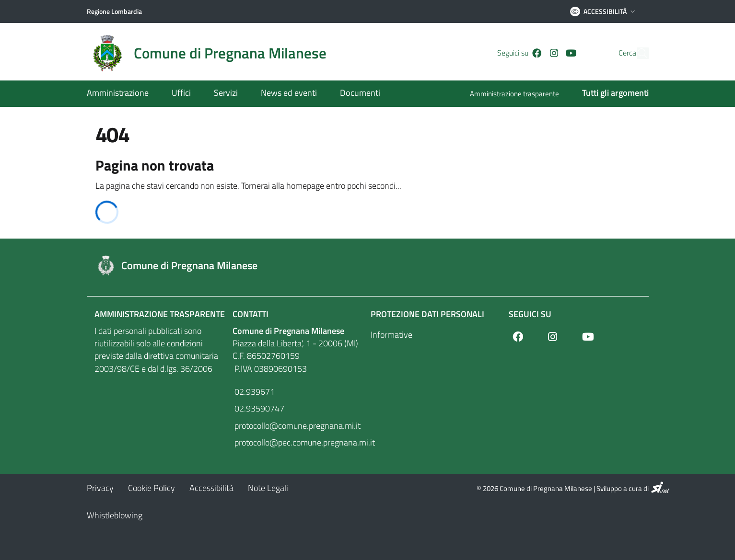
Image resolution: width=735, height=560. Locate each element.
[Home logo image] (212, 53)
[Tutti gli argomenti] (610, 94)
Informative (391, 335)
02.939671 (254, 392)
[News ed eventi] (289, 94)
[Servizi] (226, 94)
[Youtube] (555, 53)
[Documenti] (354, 94)
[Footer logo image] (368, 265)
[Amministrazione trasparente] (520, 95)
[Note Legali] (268, 488)
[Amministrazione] (123, 94)
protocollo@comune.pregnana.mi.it (297, 426)
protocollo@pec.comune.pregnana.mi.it (299, 442)
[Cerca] (637, 53)
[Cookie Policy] (152, 488)
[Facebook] (521, 53)
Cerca (609, 53)
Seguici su (530, 314)
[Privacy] (100, 488)
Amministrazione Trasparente (160, 314)
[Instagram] (537, 53)
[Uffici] (181, 94)
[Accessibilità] (211, 488)
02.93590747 (258, 408)
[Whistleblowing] (115, 515)
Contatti (251, 314)
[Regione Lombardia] (114, 11)
